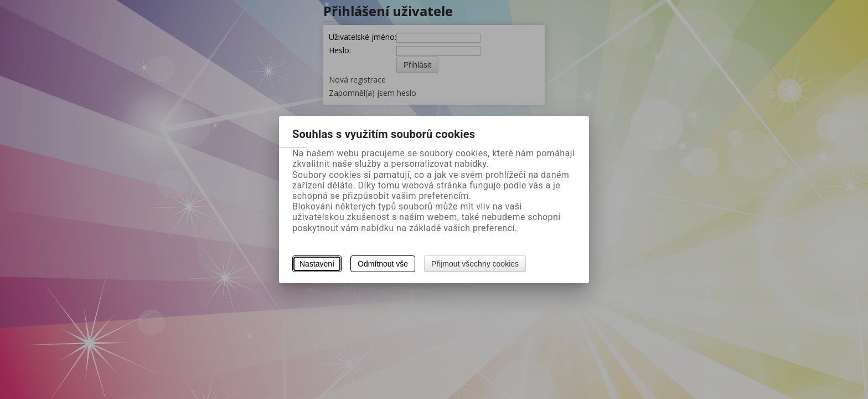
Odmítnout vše (383, 264)
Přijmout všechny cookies (475, 264)
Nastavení (317, 264)
